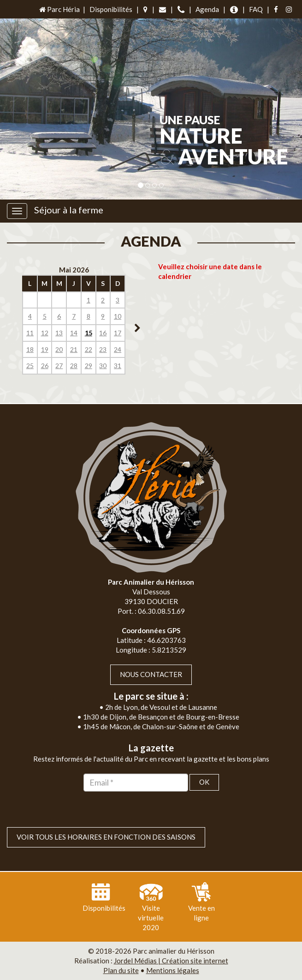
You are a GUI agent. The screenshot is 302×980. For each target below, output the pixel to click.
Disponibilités (111, 9)
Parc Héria (59, 9)
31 (118, 366)
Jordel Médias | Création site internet (171, 961)
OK (204, 782)
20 (59, 349)
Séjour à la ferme (69, 210)
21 (74, 349)
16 (103, 333)
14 (74, 333)
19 (45, 349)
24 (118, 349)
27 (59, 366)
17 (118, 333)
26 (45, 366)
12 (45, 333)
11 (30, 333)
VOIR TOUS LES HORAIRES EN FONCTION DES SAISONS (106, 837)
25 (30, 366)
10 (118, 316)
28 (74, 366)
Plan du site (121, 970)
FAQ (256, 9)
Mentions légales (173, 970)
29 (89, 366)
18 (30, 349)
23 (103, 349)
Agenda (207, 9)
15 (89, 333)
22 (89, 349)
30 (103, 366)
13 (59, 333)
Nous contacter (151, 674)
